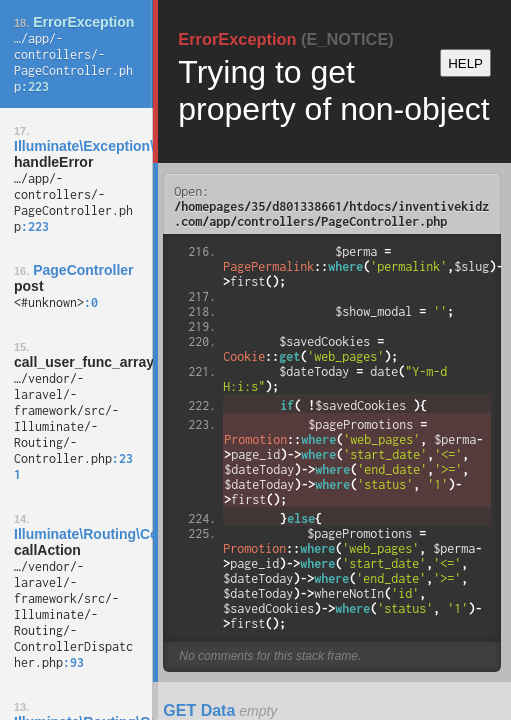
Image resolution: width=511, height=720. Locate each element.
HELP (465, 63)
